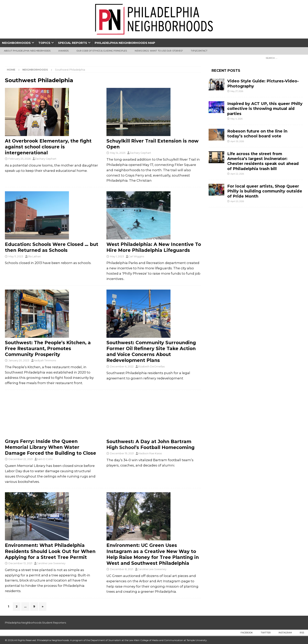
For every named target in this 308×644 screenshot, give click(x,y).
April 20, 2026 (237, 201)
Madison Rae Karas (150, 453)
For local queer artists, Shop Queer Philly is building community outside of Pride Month (265, 191)
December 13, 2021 (20, 563)
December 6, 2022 (122, 366)
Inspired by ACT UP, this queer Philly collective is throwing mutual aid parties (265, 109)
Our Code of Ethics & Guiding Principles (102, 51)
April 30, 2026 (237, 141)
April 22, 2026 (237, 174)
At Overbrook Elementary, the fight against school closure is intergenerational (48, 147)
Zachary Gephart (46, 159)
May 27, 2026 (237, 91)
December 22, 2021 (21, 459)
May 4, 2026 (236, 119)
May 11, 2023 (16, 256)
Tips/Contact (199, 51)
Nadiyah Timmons (45, 360)
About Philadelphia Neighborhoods (27, 51)
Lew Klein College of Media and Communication (156, 640)
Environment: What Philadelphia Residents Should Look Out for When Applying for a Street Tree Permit (50, 551)
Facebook (247, 633)
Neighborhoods (16, 43)
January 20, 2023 (19, 360)
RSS (302, 633)
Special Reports (72, 43)
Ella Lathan (34, 256)
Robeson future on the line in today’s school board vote (257, 134)
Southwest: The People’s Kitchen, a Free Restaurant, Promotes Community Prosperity (48, 349)
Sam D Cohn (45, 459)
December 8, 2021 (122, 569)
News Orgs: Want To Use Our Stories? (159, 51)
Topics (44, 43)
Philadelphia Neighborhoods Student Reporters (35, 623)
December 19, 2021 (122, 453)
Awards (63, 51)
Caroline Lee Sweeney (51, 563)
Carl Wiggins (136, 256)
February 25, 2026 (20, 159)
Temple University (197, 640)
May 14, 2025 (118, 153)
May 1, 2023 (117, 256)
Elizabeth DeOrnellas (151, 366)
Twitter (266, 633)
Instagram (285, 633)
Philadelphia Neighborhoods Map (125, 43)
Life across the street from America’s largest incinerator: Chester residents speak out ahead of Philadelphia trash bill (263, 161)
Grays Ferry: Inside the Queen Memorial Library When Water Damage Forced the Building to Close (50, 447)
